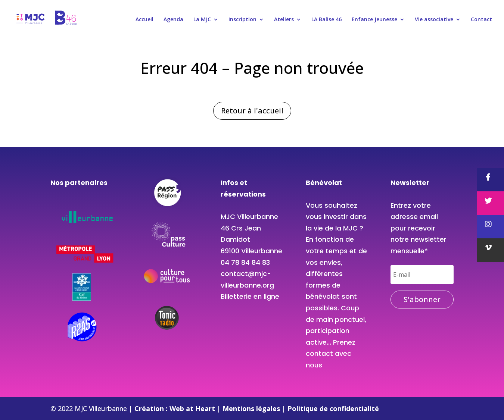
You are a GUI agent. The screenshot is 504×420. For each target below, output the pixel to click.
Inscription (242, 20)
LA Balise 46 (326, 20)
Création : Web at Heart (176, 408)
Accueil (144, 20)
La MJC (202, 20)
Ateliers (284, 20)
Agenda (173, 20)
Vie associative (434, 20)
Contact (481, 20)
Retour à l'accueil (252, 111)
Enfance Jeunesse (374, 20)
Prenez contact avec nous (331, 354)
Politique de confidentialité (333, 408)
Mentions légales (252, 408)
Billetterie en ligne (250, 296)
